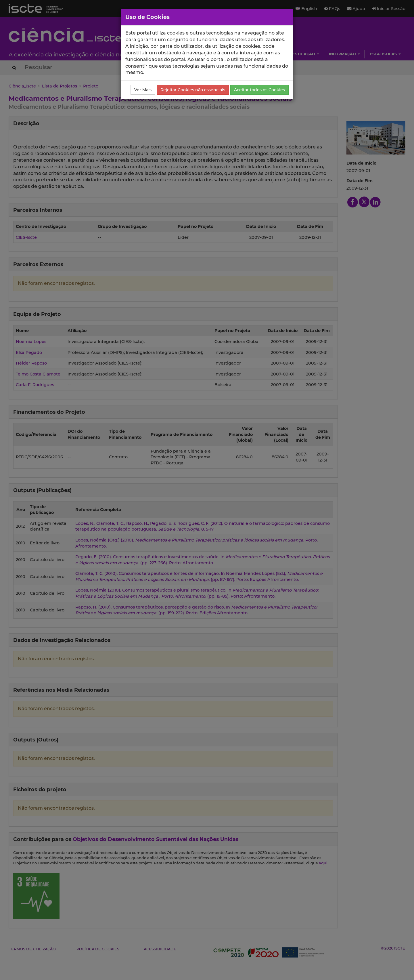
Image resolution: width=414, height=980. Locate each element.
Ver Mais (143, 90)
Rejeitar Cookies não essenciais (193, 90)
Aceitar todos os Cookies (259, 90)
